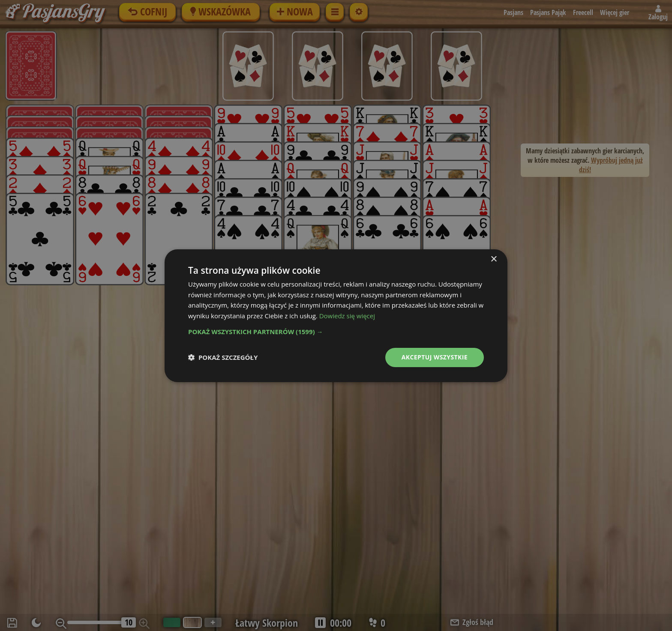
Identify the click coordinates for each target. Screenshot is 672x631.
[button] (336, 332)
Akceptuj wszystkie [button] (435, 357)
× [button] (493, 259)
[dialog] (336, 315)
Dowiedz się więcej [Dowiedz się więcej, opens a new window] (347, 316)
